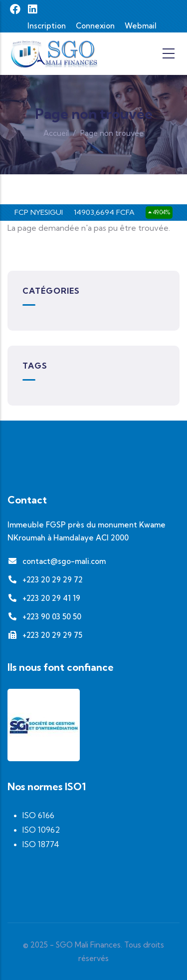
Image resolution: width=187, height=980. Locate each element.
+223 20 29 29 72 (45, 580)
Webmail (141, 26)
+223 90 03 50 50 (44, 617)
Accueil (56, 133)
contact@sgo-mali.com (57, 561)
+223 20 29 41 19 (44, 598)
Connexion (95, 26)
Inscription (47, 26)
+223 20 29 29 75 (45, 635)
